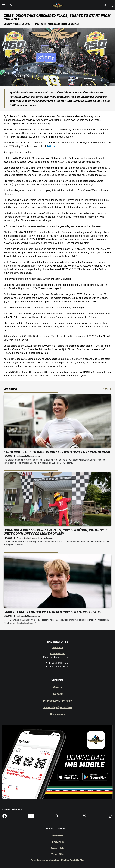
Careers (58, 687)
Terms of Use (58, 854)
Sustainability (58, 714)
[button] (3, 5)
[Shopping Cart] (112, 5)
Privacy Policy (58, 842)
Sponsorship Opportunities (58, 707)
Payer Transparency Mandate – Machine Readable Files (57, 860)
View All (107, 389)
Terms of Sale (57, 848)
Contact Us (57, 648)
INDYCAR (58, 694)
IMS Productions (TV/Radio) (57, 701)
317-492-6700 (57, 654)
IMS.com (51, 146)
